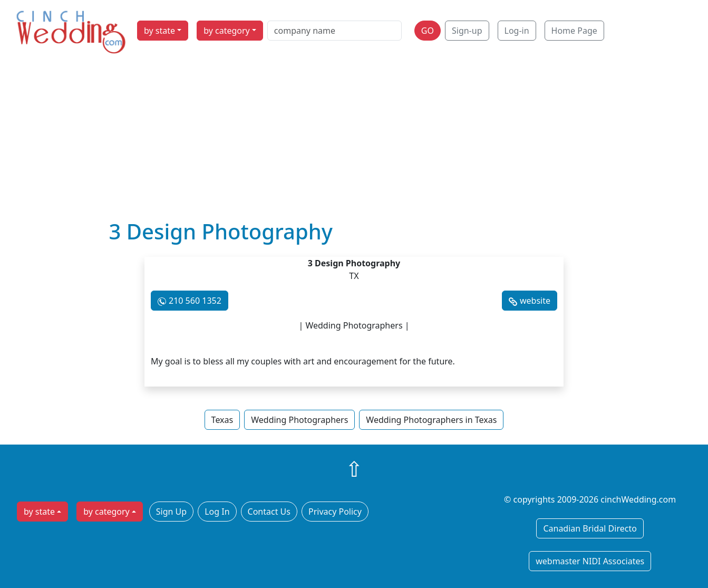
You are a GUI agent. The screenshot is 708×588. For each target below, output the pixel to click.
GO (428, 31)
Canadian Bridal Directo (590, 528)
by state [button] (159, 31)
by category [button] (227, 31)
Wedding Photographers (299, 420)
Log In (217, 512)
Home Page (574, 31)
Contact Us (269, 512)
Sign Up (171, 512)
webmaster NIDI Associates (590, 561)
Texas (222, 420)
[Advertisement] (354, 140)
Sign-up (467, 31)
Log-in (517, 31)
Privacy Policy (335, 512)
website (535, 301)
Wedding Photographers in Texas (431, 420)
